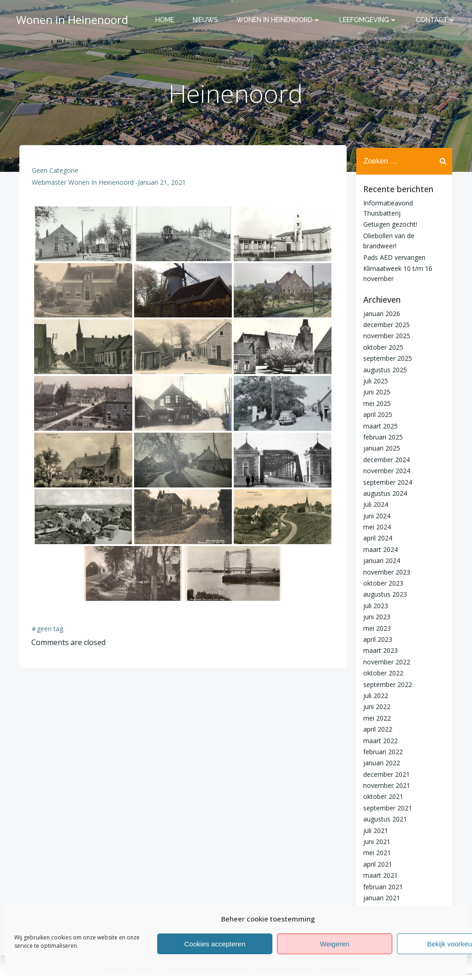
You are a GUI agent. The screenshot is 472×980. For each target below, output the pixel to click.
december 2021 (385, 774)
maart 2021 (379, 875)
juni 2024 (375, 515)
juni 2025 (375, 392)
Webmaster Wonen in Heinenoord (83, 186)
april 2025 (376, 414)
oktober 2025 (382, 347)
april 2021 (376, 864)
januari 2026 (380, 313)
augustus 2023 (384, 594)
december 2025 (385, 324)
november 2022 (385, 661)
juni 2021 (375, 841)
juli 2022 (374, 695)
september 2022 (386, 684)
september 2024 (386, 482)
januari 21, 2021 (162, 186)
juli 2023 (374, 605)
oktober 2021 (382, 796)
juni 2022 (375, 707)
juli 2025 (374, 380)
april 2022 (376, 729)
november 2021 (385, 785)
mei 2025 (376, 403)
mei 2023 (376, 628)
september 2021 (386, 807)
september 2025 (386, 358)
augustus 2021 (384, 819)
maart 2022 (379, 740)
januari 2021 (380, 897)
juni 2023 (375, 616)
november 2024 (385, 470)
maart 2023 (379, 650)
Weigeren (335, 944)
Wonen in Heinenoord (280, 21)
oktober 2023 (382, 583)
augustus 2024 (384, 493)
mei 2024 (376, 526)
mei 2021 (376, 853)
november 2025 (385, 336)
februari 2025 (382, 437)
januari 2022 (380, 763)
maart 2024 (379, 549)
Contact (437, 21)
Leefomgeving (370, 21)
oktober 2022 (382, 672)
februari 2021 (382, 886)
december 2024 (385, 459)
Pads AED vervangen (393, 257)
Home (166, 21)
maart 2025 (379, 425)
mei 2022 (376, 718)
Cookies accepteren (215, 944)
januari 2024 (380, 560)
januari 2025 (380, 448)
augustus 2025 (384, 369)
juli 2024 (374, 504)
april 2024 (376, 538)
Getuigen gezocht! (389, 224)
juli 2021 (374, 830)
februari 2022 (382, 751)
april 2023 (376, 639)
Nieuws (207, 21)
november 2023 (385, 572)
